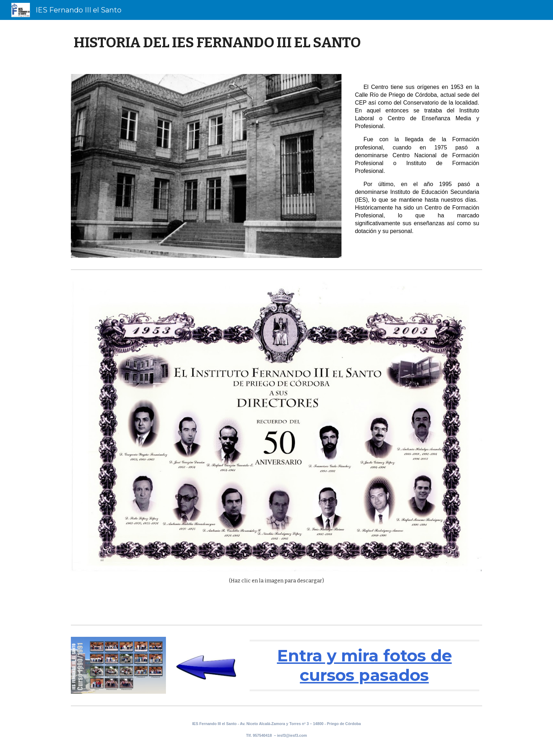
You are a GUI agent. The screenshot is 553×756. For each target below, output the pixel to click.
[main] (276, 43)
